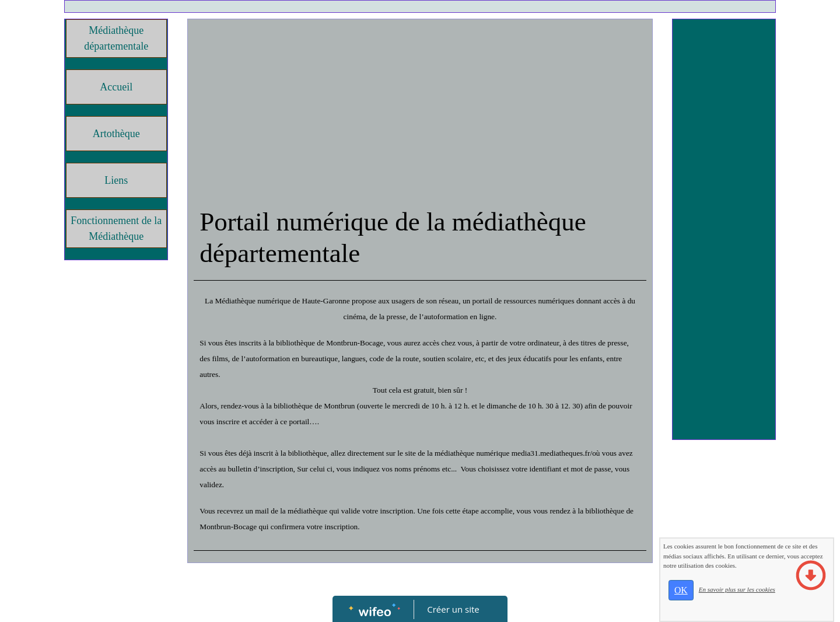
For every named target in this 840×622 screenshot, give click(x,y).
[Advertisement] (420, 113)
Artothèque (116, 134)
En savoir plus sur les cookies (737, 589)
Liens (116, 180)
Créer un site (454, 609)
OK (681, 590)
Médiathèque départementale (116, 38)
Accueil (116, 87)
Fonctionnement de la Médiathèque (116, 228)
